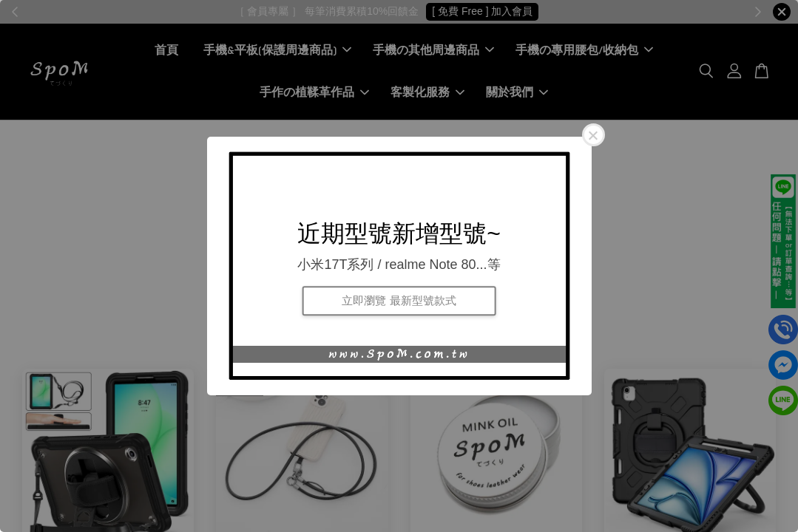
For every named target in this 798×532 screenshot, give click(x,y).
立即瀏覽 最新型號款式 (399, 300)
